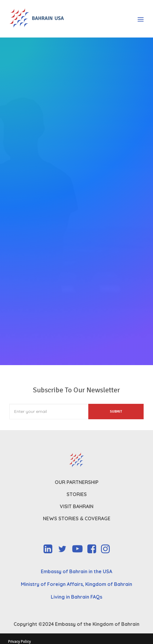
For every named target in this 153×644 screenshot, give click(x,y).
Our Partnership (77, 482)
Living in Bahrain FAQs (76, 597)
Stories (77, 494)
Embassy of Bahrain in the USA (76, 571)
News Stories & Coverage (77, 518)
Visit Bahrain (77, 506)
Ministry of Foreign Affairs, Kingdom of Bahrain (76, 584)
